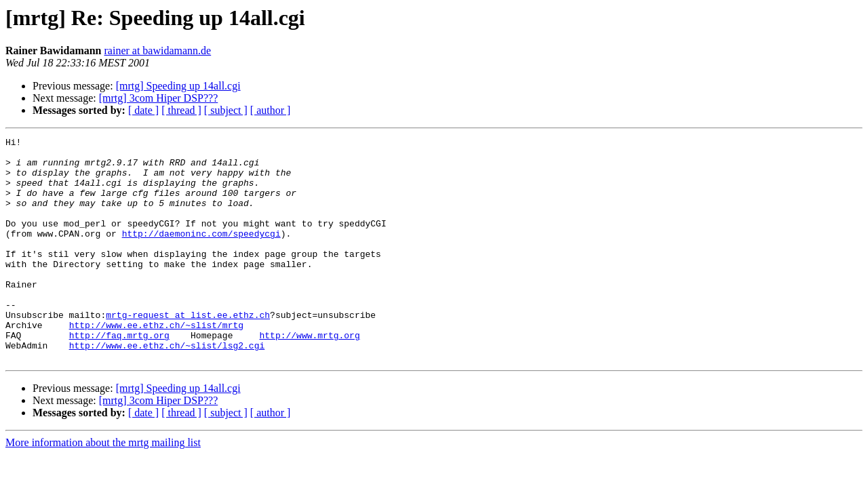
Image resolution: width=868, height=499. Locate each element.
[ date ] (143, 110)
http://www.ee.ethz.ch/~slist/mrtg (156, 363)
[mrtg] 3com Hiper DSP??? (159, 98)
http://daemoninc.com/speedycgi (201, 254)
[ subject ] (226, 110)
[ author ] (271, 110)
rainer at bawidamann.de (158, 51)
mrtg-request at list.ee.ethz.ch (188, 351)
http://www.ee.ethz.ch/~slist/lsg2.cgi (167, 388)
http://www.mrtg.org (309, 376)
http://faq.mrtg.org (119, 376)
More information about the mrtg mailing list (103, 487)
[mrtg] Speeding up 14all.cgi (178, 86)
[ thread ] (181, 110)
